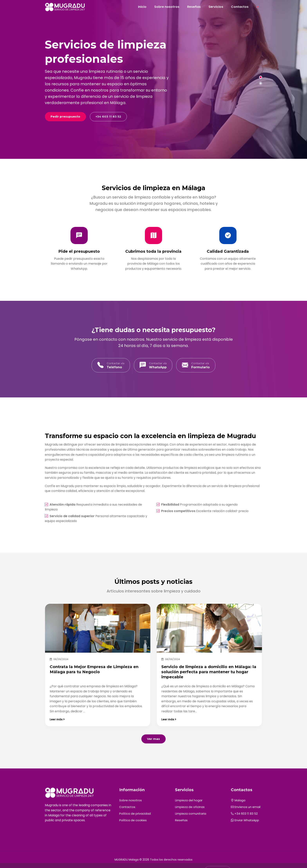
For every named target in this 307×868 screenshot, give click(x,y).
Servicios (216, 7)
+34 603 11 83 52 (108, 116)
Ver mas (153, 739)
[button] (261, 77)
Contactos (240, 7)
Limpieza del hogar (189, 800)
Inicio (142, 7)
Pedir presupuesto (65, 116)
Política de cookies (133, 820)
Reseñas (194, 7)
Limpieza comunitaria (191, 814)
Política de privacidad (135, 814)
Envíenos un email (246, 807)
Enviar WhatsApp (245, 820)
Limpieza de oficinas (190, 807)
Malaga (238, 800)
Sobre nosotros (167, 7)
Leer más (57, 719)
